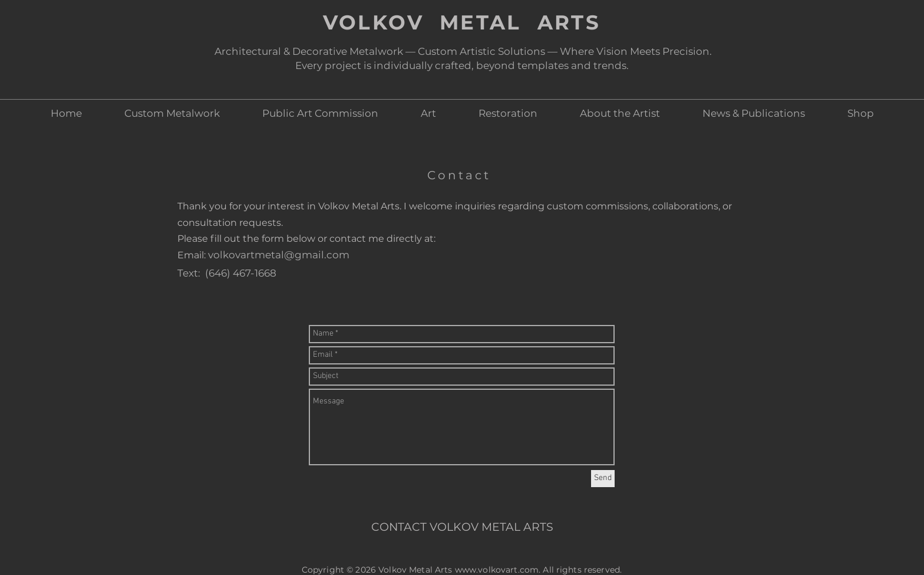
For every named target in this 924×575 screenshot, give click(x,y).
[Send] (603, 479)
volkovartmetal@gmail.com (279, 255)
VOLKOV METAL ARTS (462, 22)
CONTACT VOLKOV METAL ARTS (462, 527)
